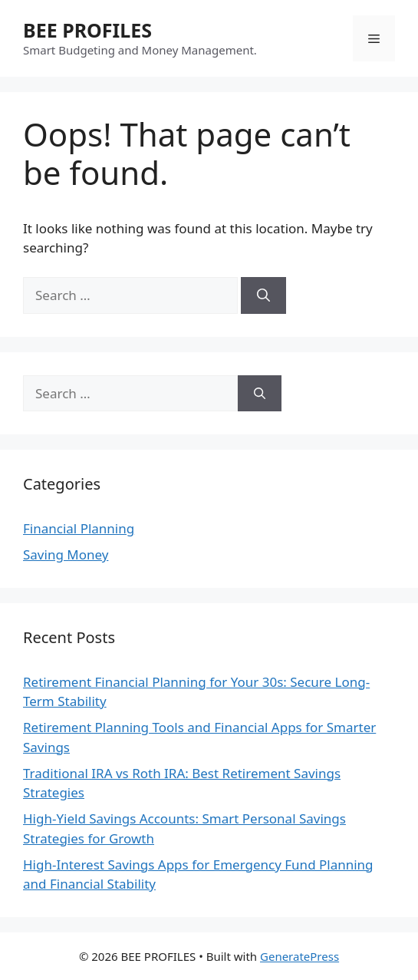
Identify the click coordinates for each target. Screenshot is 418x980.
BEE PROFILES (87, 30)
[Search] (263, 295)
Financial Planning (79, 528)
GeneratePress (300, 956)
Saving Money (66, 554)
